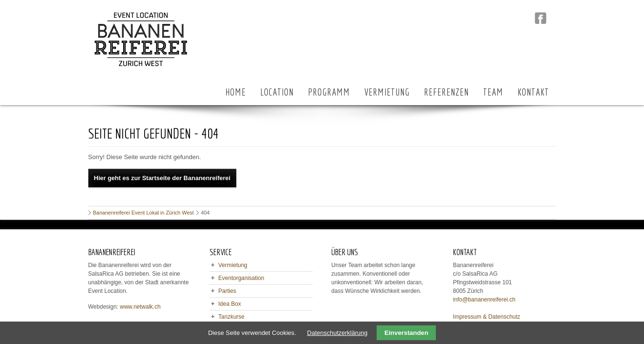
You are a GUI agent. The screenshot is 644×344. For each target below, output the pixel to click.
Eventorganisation (241, 278)
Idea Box (229, 304)
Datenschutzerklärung (337, 333)
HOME (236, 92)
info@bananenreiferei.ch (484, 300)
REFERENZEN (446, 92)
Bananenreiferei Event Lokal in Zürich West (143, 213)
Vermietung (233, 265)
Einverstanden (406, 333)
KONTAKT (533, 92)
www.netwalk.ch (140, 307)
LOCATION (277, 92)
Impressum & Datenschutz (487, 317)
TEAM (493, 92)
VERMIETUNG (387, 92)
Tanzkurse (231, 317)
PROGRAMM (329, 92)
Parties (227, 291)
